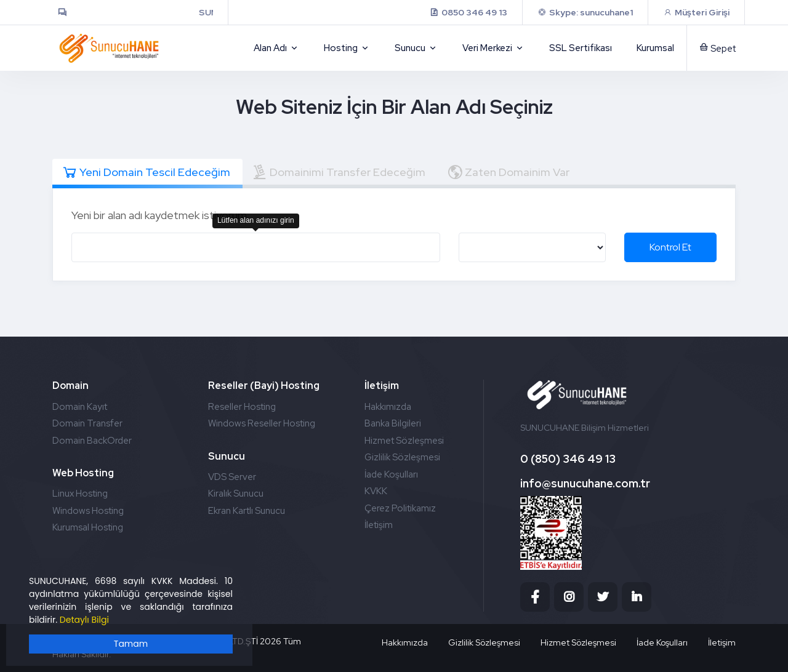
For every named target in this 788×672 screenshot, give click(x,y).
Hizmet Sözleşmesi (404, 441)
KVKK (376, 491)
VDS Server (232, 477)
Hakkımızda (388, 407)
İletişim (379, 525)
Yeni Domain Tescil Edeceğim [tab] (146, 172)
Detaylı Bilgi (84, 620)
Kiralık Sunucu (236, 494)
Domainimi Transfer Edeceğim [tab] (338, 172)
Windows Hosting (88, 511)
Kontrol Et (670, 247)
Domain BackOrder (92, 441)
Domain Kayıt (80, 407)
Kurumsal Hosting (88, 527)
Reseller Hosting (242, 407)
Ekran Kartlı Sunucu (247, 511)
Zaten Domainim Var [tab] (508, 172)
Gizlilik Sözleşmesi (402, 457)
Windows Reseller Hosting (262, 423)
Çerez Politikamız (400, 508)
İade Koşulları (391, 474)
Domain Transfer (87, 423)
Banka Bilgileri (393, 423)
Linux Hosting (80, 494)
